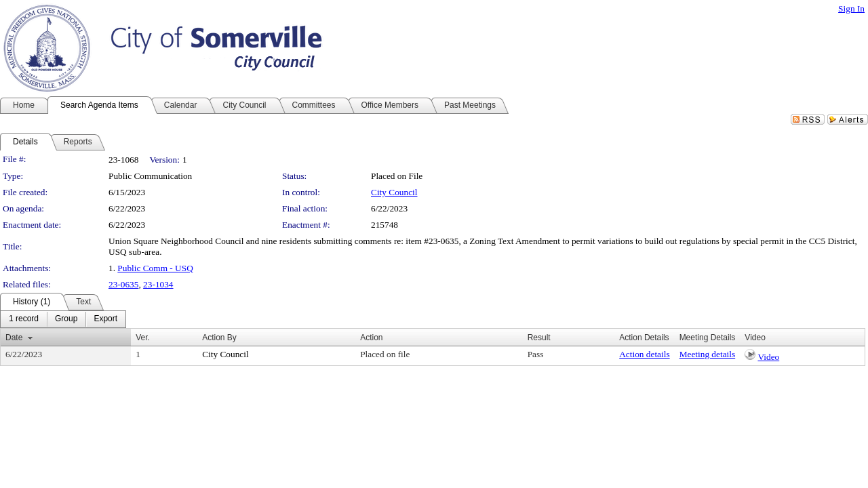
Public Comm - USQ (155, 268)
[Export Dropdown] (105, 319)
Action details (644, 354)
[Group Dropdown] (66, 319)
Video (768, 357)
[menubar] (63, 319)
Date (14, 338)
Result (539, 338)
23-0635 (123, 284)
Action (371, 338)
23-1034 (158, 284)
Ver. (143, 338)
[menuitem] (24, 319)
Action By (219, 338)
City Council (394, 192)
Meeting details (708, 354)
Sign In (851, 8)
